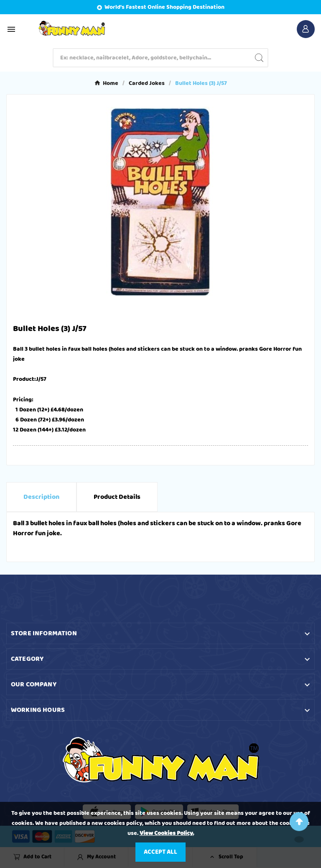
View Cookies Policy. (167, 833)
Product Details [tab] (117, 497)
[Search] (152, 58)
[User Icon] (306, 29)
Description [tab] (41, 497)
